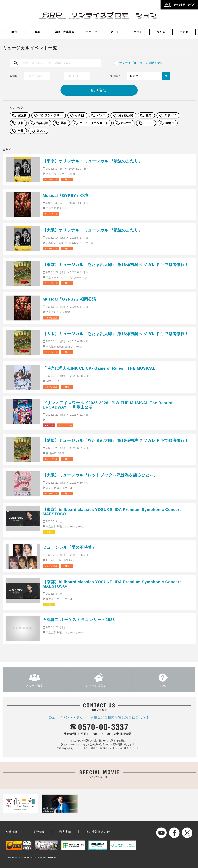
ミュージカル (51, 179)
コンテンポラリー (51, 115)
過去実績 (65, 832)
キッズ (138, 32)
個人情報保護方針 (98, 832)
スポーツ (92, 32)
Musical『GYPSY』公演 (65, 196)
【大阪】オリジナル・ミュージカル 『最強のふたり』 (93, 230)
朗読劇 (22, 115)
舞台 (14, 32)
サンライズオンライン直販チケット (143, 63)
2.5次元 (126, 123)
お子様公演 (125, 115)
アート (115, 32)
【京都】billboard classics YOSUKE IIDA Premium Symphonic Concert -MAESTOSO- (113, 584)
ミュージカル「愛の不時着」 (69, 547)
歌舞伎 (170, 123)
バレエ (101, 115)
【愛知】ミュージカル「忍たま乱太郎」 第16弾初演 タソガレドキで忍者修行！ (116, 440)
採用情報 (38, 832)
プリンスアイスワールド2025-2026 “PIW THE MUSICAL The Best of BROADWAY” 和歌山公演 (108, 405)
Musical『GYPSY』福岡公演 (69, 299)
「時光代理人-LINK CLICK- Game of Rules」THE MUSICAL (99, 368)
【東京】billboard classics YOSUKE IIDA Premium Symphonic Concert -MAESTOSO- (113, 512)
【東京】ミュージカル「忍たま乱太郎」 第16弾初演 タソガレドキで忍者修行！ (116, 265)
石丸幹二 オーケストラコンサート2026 (79, 620)
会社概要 (12, 832)
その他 (184, 32)
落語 (64, 123)
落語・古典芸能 (64, 32)
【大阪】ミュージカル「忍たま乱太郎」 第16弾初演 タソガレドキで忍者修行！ (116, 334)
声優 (20, 131)
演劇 (20, 123)
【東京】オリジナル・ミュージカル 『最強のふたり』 (93, 161)
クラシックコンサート (94, 123)
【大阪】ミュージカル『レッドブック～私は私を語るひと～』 (100, 475)
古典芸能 (42, 123)
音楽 (37, 32)
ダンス (161, 32)
